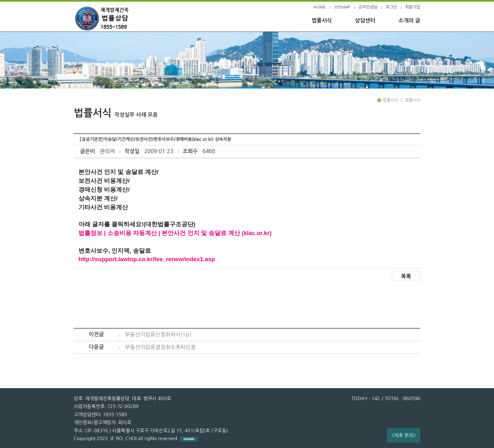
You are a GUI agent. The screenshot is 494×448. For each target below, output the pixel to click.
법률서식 (322, 21)
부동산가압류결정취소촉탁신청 (160, 347)
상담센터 (365, 21)
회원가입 (413, 7)
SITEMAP (342, 7)
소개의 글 (409, 21)
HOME (320, 7)
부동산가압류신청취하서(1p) (158, 334)
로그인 (391, 7)
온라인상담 (368, 7)
